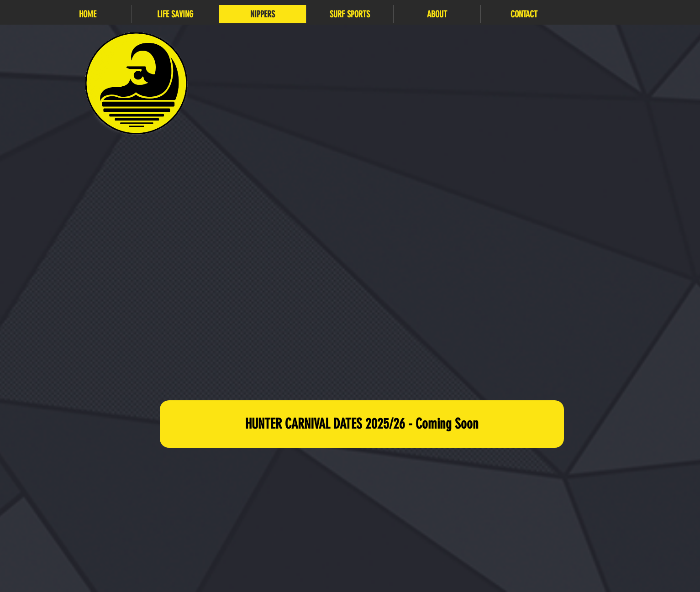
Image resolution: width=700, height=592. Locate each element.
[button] (175, 14)
